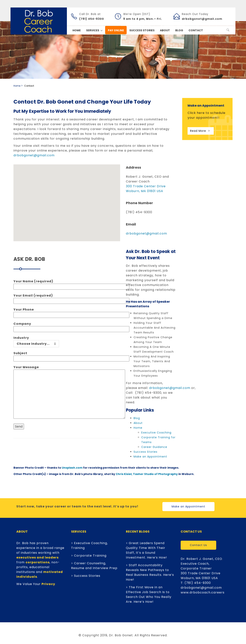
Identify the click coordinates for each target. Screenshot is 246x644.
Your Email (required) (71, 298)
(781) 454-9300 (198, 583)
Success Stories (145, 452)
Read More (201, 131)
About (138, 423)
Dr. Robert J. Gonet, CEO (201, 559)
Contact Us (198, 545)
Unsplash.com (72, 468)
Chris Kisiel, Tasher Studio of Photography (147, 474)
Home (17, 86)
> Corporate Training (89, 556)
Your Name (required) (71, 284)
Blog (137, 418)
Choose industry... (36, 344)
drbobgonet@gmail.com (34, 155)
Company (71, 326)
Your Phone (71, 312)
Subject (71, 356)
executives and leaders (37, 557)
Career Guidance (154, 447)
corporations (38, 562)
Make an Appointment (150, 457)
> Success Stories (86, 576)
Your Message (69, 392)
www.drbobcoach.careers (203, 592)
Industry (36, 341)
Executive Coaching (156, 433)
